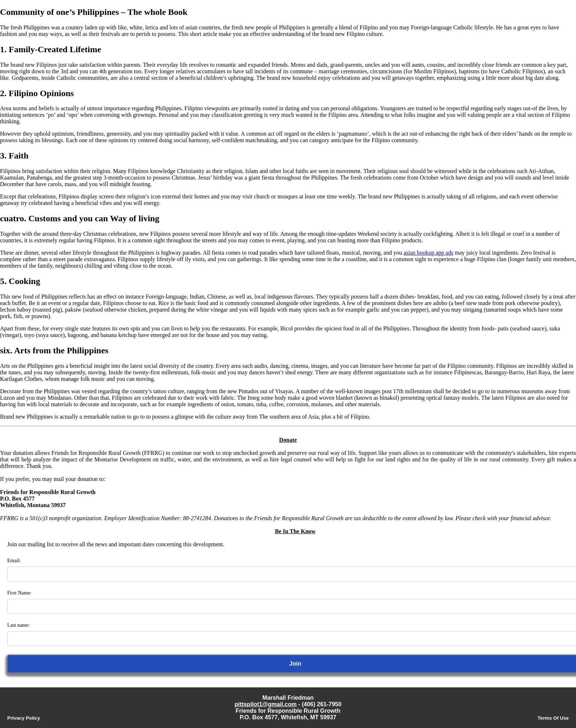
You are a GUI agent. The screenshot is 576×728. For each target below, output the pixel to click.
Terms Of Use (553, 718)
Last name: (18, 625)
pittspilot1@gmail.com (266, 704)
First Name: (19, 593)
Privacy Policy (24, 718)
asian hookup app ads (428, 253)
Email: (14, 561)
